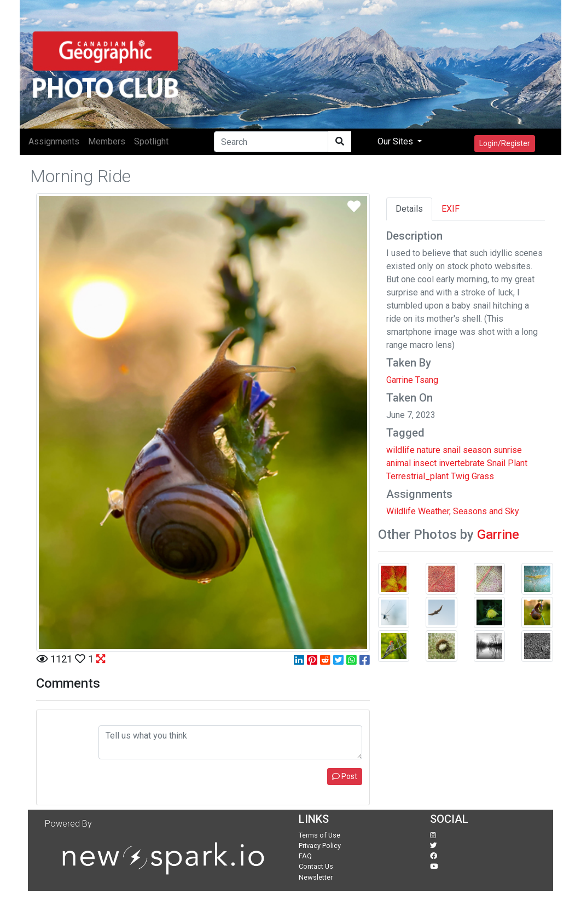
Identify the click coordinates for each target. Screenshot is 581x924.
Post (345, 776)
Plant (518, 463)
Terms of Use (319, 835)
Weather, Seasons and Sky (469, 511)
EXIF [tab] (451, 209)
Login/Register (505, 143)
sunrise (508, 450)
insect (425, 463)
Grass (483, 476)
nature (429, 450)
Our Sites (396, 141)
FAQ (305, 856)
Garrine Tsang (412, 380)
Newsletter (316, 877)
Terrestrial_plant (417, 476)
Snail (496, 463)
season (477, 450)
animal (399, 463)
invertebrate (462, 463)
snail (452, 450)
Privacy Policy (320, 845)
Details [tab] (409, 209)
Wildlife (401, 511)
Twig (460, 476)
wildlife (400, 450)
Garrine (498, 534)
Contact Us (316, 866)
